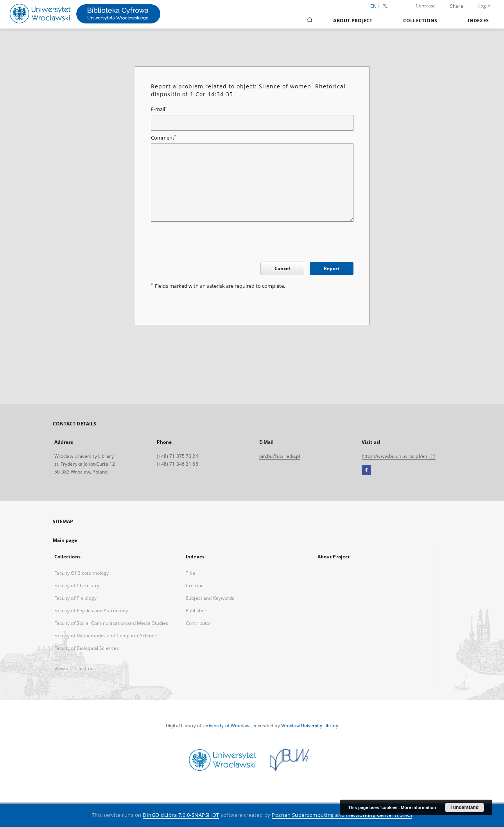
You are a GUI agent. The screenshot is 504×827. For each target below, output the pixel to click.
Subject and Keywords (210, 598)
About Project (353, 21)
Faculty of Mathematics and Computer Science (106, 636)
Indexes (478, 21)
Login (484, 6)
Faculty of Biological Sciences (87, 648)
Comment (164, 138)
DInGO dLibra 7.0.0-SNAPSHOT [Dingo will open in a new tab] (181, 815)
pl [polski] (385, 6)
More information (418, 807)
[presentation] (210, 243)
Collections (420, 21)
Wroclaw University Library (310, 726)
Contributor (198, 623)
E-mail (159, 109)
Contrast (425, 6)
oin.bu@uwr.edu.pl (280, 456)
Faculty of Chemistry (77, 586)
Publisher (196, 611)
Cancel (282, 268)
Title (191, 573)
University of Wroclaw (226, 726)
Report (332, 268)
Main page (65, 540)
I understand (465, 807)
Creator (194, 586)
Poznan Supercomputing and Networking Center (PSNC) (342, 815)
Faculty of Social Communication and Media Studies (111, 623)
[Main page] (309, 20)
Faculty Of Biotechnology (82, 573)
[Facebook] (366, 470)
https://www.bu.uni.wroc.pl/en (399, 456)
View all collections (75, 668)
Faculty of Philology (75, 598)
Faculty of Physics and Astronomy (91, 611)
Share (457, 6)
